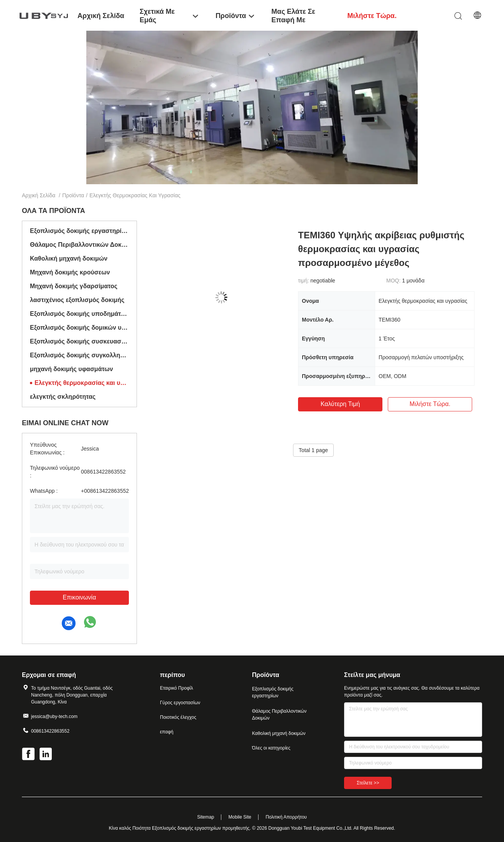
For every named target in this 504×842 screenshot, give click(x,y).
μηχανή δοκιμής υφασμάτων (72, 369)
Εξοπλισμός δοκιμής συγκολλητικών (79, 355)
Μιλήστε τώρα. (430, 404)
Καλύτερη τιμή (340, 404)
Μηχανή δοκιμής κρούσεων (70, 272)
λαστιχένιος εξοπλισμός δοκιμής (77, 300)
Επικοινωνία (80, 597)
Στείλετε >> (368, 783)
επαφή (167, 732)
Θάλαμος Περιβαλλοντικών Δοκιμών (79, 245)
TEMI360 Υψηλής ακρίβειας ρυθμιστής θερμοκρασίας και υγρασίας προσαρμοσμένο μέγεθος (381, 249)
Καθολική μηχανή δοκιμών (69, 258)
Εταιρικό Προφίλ (176, 688)
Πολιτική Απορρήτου (286, 817)
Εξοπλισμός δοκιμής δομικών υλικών (79, 328)
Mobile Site (240, 817)
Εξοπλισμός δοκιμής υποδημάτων (79, 314)
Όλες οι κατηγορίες (271, 748)
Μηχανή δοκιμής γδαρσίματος (74, 286)
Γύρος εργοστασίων (180, 703)
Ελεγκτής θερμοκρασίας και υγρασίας (82, 383)
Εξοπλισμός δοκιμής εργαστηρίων (79, 231)
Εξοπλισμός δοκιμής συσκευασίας (79, 341)
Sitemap (206, 817)
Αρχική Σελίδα (39, 195)
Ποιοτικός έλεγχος (178, 717)
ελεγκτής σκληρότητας (63, 397)
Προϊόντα (73, 195)
